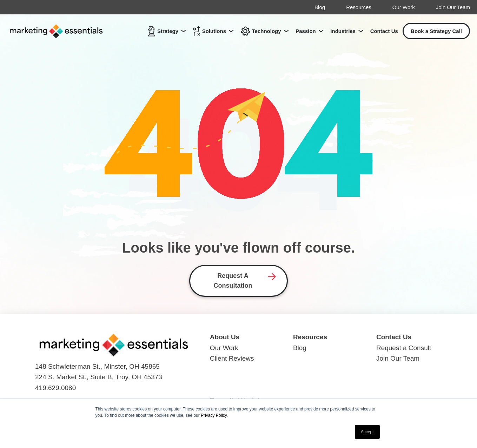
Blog (320, 7)
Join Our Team (453, 7)
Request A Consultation (233, 281)
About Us (225, 337)
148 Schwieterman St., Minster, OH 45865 (97, 366)
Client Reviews (232, 358)
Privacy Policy (214, 415)
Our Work (404, 7)
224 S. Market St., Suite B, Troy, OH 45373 (99, 377)
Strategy (163, 31)
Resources (359, 7)
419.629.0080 (55, 388)
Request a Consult (404, 348)
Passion (306, 31)
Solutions (210, 31)
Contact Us (384, 31)
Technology (261, 31)
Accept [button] (367, 432)
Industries (343, 31)
